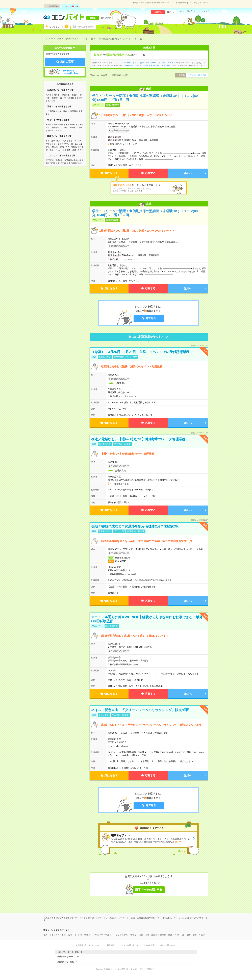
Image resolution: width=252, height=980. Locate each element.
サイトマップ (204, 11)
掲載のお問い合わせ (168, 945)
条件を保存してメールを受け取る (70, 72)
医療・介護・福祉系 (69, 147)
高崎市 (49, 95)
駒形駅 (73, 127)
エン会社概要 (149, 945)
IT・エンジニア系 (120, 935)
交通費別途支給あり (73, 160)
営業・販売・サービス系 (150, 63)
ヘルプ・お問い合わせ (187, 11)
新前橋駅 (56, 127)
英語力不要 (50, 163)
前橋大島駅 (70, 124)
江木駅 (59, 130)
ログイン (171, 12)
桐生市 (75, 95)
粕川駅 (51, 130)
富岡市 (79, 98)
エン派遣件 (52, 6)
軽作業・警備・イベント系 (172, 935)
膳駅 (80, 127)
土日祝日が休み (75, 163)
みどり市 (52, 101)
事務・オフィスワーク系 (56, 141)
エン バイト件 (70, 6)
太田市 (57, 95)
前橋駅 (49, 124)
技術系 (55, 147)
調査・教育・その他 (75, 150)
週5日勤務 (62, 163)
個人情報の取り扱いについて (88, 945)
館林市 (55, 98)
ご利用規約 (110, 945)
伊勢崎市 (66, 95)
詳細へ (188, 173)
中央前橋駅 (58, 124)
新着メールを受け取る (149, 890)
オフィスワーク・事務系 (128, 63)
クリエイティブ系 (61, 144)
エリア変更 (106, 18)
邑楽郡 (71, 98)
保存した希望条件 (85, 27)
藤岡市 (63, 98)
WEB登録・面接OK (54, 160)
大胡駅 (65, 127)
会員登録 (158, 12)
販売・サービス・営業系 (79, 935)
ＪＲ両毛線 (50, 111)
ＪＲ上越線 (62, 111)
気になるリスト (59, 26)
